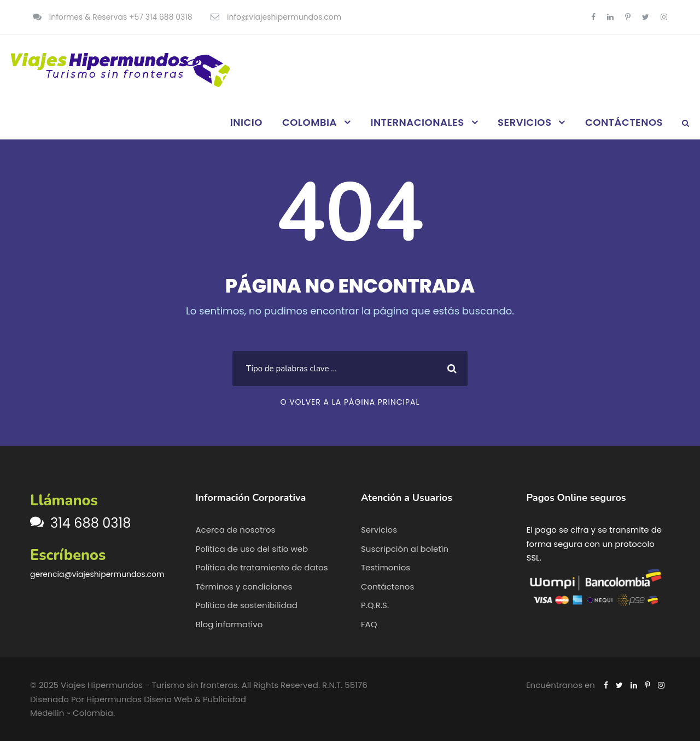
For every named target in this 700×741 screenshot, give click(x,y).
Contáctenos (387, 587)
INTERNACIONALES (417, 122)
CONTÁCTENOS (624, 122)
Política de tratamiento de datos (262, 567)
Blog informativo (229, 624)
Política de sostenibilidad (247, 605)
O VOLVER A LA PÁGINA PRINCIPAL (350, 402)
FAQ (369, 624)
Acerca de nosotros (236, 530)
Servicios (379, 530)
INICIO (246, 122)
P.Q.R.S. (375, 605)
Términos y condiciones (244, 587)
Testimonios (386, 567)
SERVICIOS (524, 122)
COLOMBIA (310, 122)
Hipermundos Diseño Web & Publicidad (166, 699)
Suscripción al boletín (405, 549)
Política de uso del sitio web (252, 549)
